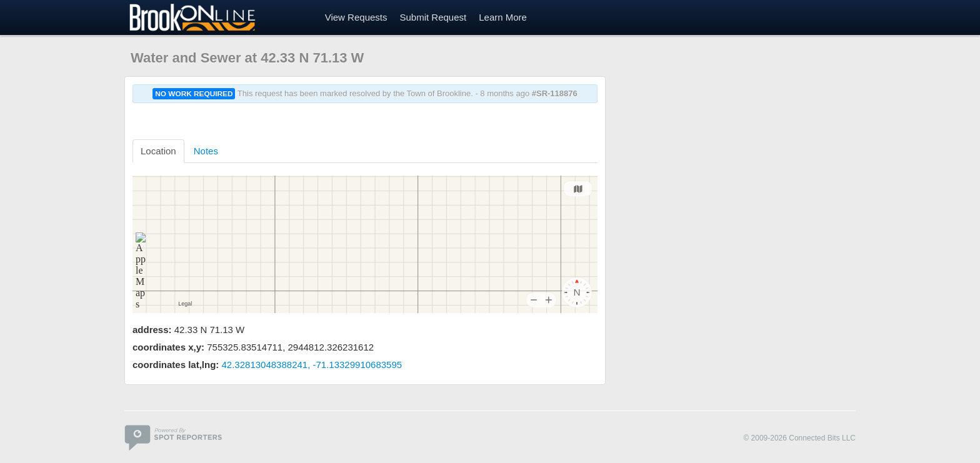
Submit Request (433, 17)
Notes (206, 151)
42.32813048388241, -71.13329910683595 (312, 365)
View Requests (356, 17)
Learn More (503, 17)
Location (158, 151)
